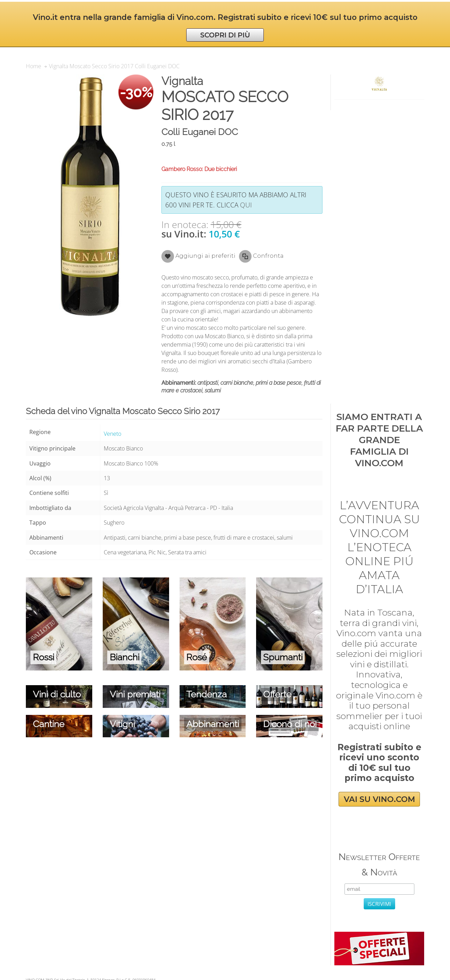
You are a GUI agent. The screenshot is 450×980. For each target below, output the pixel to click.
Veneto (112, 434)
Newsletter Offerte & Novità (379, 864)
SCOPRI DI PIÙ (225, 35)
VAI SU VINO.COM (379, 799)
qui (246, 205)
